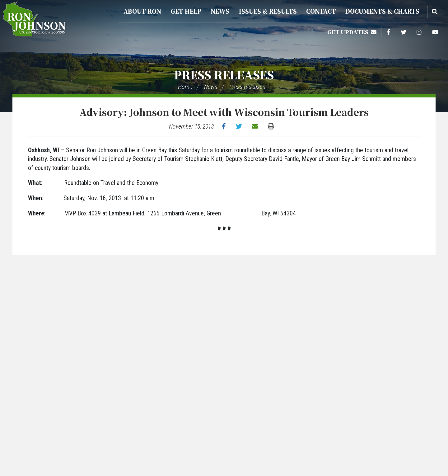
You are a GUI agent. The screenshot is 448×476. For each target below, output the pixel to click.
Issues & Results (268, 11)
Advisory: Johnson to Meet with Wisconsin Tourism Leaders (224, 112)
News (220, 11)
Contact (321, 11)
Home (185, 87)
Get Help (186, 11)
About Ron (142, 11)
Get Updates (352, 32)
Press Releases (224, 75)
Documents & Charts (382, 11)
